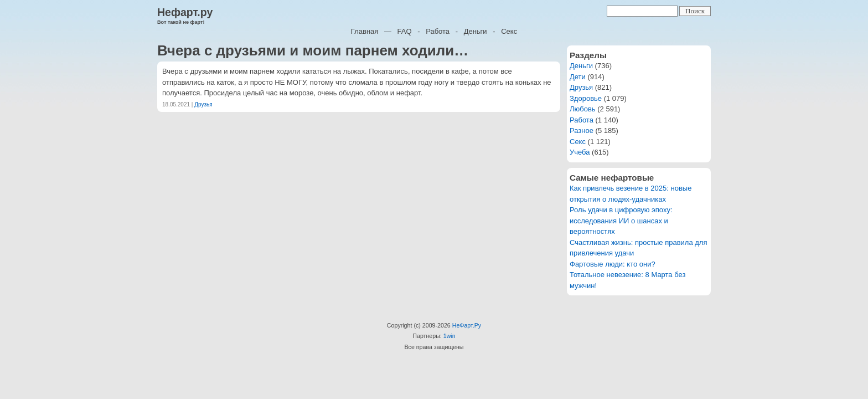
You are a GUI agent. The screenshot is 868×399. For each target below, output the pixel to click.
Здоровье (586, 98)
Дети (578, 77)
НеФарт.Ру (467, 325)
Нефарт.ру (185, 12)
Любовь (583, 109)
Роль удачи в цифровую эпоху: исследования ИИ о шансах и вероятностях (621, 221)
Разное (582, 131)
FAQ (405, 31)
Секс (509, 31)
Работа (438, 31)
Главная (365, 31)
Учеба (580, 152)
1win (449, 336)
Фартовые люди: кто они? (613, 264)
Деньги (476, 31)
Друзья (203, 104)
